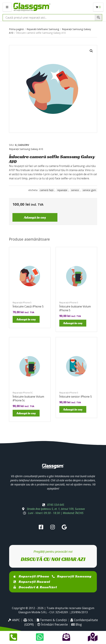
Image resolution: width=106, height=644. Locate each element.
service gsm (89, 190)
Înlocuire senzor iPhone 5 (76, 397)
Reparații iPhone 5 (22, 302)
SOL (28, 620)
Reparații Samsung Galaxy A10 (26, 149)
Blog (77, 624)
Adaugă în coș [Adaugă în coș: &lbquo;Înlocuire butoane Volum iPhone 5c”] (26, 413)
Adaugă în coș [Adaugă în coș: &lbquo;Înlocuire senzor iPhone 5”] (73, 409)
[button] (91, 51)
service (75, 190)
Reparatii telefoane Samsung (43, 29)
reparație (62, 190)
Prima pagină (16, 29)
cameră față (47, 190)
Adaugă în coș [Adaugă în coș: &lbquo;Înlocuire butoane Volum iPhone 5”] (73, 323)
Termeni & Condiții (52, 620)
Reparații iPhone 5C (23, 393)
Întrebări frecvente (52, 624)
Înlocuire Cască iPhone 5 (28, 306)
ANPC (14, 620)
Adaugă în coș (35, 217)
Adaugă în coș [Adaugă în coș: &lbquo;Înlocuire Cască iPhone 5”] (26, 319)
